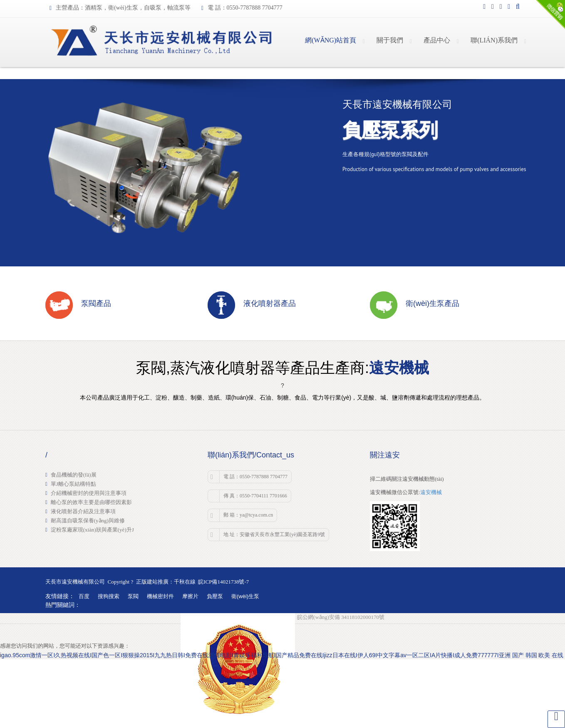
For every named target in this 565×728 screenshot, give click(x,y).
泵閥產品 (96, 303)
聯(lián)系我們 (494, 40)
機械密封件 (160, 596)
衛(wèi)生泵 (245, 596)
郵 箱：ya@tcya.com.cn (242, 515)
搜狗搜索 (109, 596)
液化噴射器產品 (270, 303)
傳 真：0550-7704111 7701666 (255, 496)
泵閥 (133, 596)
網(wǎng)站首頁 (331, 40)
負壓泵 (215, 596)
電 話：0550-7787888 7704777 (249, 477)
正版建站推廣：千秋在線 (166, 582)
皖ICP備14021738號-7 (223, 582)
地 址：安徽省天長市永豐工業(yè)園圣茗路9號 (268, 535)
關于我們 (390, 40)
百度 (84, 596)
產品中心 (437, 40)
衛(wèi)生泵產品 (432, 303)
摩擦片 (190, 596)
